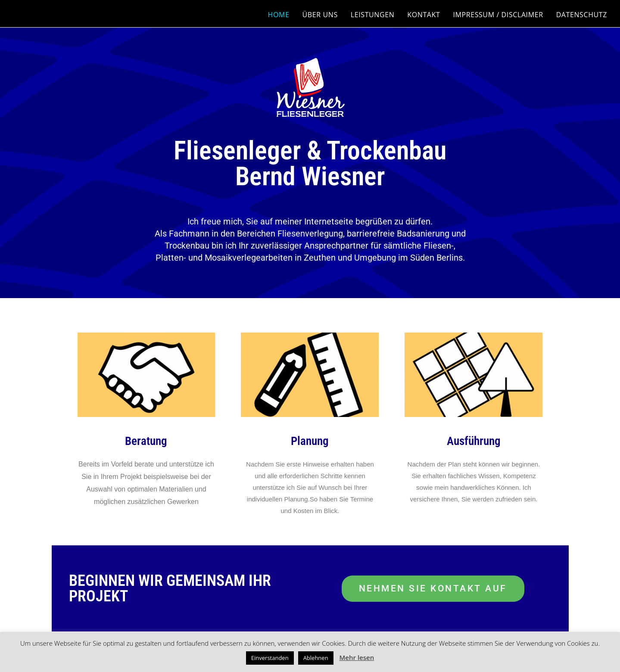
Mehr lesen (357, 657)
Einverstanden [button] (270, 658)
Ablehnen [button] (316, 658)
